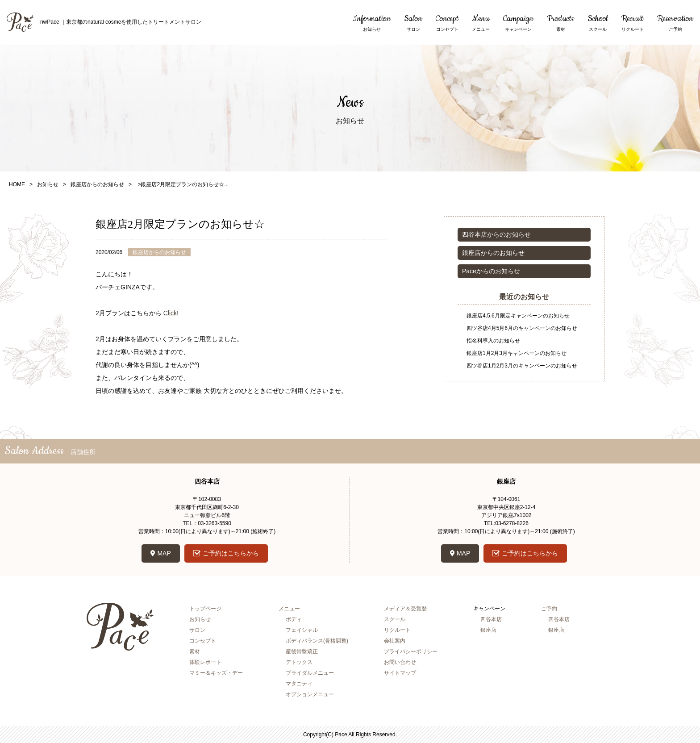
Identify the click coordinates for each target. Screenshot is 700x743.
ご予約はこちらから (231, 553)
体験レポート (205, 662)
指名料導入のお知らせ (493, 341)
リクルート (397, 630)
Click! (171, 313)
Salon (413, 23)
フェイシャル (302, 630)
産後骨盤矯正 (302, 651)
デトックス (299, 662)
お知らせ (48, 184)
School (598, 23)
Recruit (633, 23)
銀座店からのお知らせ (97, 184)
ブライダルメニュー (310, 673)
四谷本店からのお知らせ (496, 234)
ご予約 (549, 609)
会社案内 (395, 641)
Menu (481, 23)
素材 (195, 651)
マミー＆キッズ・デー (216, 673)
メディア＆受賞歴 (405, 609)
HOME (17, 184)
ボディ (294, 619)
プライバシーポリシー (411, 651)
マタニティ (299, 684)
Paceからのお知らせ (491, 271)
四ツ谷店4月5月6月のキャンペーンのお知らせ (522, 328)
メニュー (289, 609)
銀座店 (488, 630)
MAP (164, 553)
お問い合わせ (400, 662)
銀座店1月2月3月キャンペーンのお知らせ (517, 353)
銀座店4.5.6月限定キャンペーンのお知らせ (518, 316)
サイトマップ (400, 673)
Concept (447, 23)
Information (372, 23)
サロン (197, 630)
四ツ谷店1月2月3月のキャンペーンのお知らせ (522, 366)
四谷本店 (491, 619)
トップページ (205, 609)
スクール (395, 619)
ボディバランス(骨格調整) (317, 641)
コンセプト (203, 641)
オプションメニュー (310, 694)
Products (560, 23)
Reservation (675, 23)
